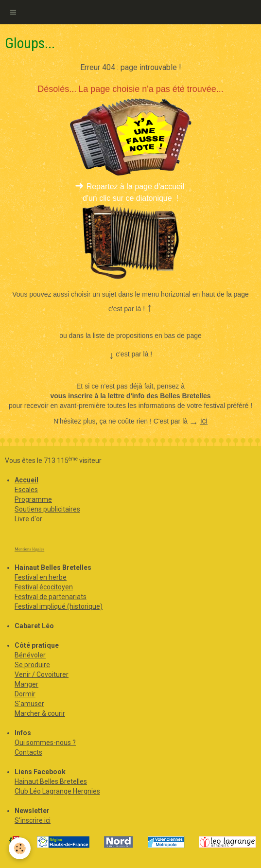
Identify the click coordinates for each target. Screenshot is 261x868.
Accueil (26, 480)
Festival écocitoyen (44, 587)
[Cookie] (20, 848)
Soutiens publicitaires (47, 509)
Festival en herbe (41, 577)
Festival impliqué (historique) (59, 606)
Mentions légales (29, 549)
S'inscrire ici (33, 820)
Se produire (32, 665)
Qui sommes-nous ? (45, 743)
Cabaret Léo (34, 626)
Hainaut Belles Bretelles (51, 781)
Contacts (28, 752)
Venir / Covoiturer (42, 674)
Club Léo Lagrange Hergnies (57, 791)
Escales (26, 490)
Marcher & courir (40, 713)
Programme (33, 499)
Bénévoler (30, 655)
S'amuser (29, 704)
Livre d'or (28, 519)
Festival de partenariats (51, 597)
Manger (26, 684)
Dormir (25, 694)
